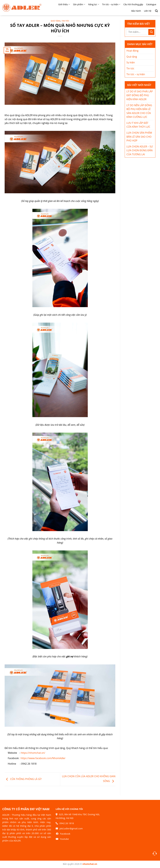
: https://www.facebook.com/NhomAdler (42, 758)
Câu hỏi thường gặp (133, 4)
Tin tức (66, 21)
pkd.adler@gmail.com (71, 828)
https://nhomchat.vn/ (33, 753)
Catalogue (151, 4)
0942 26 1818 (67, 823)
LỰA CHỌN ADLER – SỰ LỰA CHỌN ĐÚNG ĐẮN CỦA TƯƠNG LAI (140, 150)
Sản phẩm (79, 4)
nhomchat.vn (90, 864)
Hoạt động (132, 51)
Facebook (65, 834)
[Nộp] (151, 32)
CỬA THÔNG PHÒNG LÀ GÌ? (23, 779)
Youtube (64, 839)
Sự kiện (131, 62)
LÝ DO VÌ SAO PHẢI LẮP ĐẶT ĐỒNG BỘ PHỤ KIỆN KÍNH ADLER (140, 95)
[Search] (155, 11)
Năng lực (94, 4)
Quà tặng (56, 21)
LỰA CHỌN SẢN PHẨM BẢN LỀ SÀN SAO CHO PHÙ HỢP (139, 137)
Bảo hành (136, 11)
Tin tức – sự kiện (111, 4)
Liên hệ (148, 11)
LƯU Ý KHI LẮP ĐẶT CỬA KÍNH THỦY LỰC (138, 125)
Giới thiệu (64, 4)
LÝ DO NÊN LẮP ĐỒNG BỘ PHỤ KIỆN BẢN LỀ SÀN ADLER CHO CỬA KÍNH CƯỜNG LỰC (139, 111)
